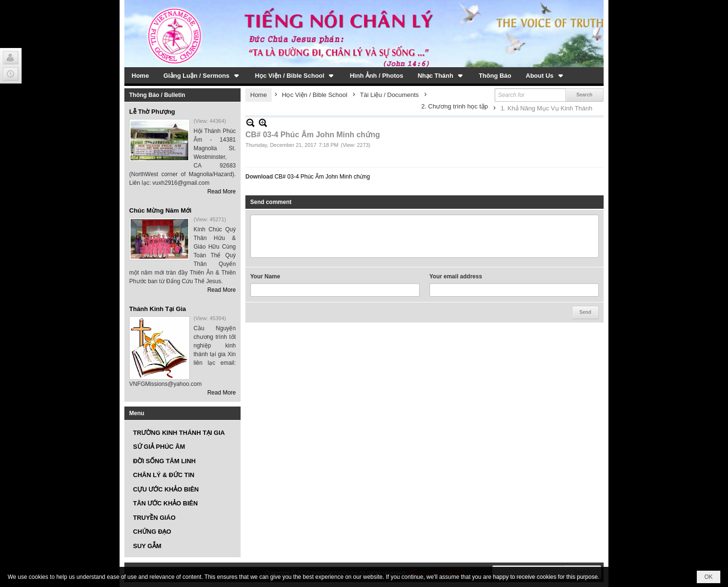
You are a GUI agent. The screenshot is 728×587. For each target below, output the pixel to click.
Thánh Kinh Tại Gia (158, 309)
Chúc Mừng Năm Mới (160, 210)
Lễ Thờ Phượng (152, 112)
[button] (202, 75)
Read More (222, 192)
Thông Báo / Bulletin (157, 95)
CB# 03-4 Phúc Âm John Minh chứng (322, 177)
